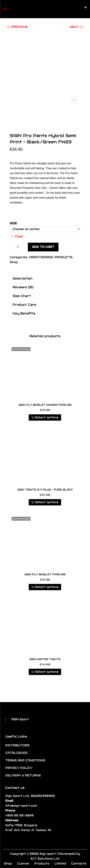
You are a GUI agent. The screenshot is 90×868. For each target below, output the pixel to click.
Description (22, 278)
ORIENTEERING (41, 257)
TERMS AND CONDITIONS (25, 760)
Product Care (24, 305)
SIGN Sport (20, 719)
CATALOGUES (16, 753)
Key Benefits (24, 313)
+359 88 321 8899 (19, 815)
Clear (18, 236)
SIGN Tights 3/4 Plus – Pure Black (45, 490)
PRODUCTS (63, 257)
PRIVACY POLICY (19, 768)
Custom (23, 864)
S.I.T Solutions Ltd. (45, 859)
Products (42, 864)
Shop (14, 262)
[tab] (45, 278)
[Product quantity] (18, 247)
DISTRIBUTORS (17, 745)
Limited (60, 864)
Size (13, 223)
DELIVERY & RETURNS (23, 775)
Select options (45, 417)
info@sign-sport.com (21, 806)
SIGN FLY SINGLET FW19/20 (45, 574)
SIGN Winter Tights (45, 659)
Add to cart (43, 247)
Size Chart (22, 296)
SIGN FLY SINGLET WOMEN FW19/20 (45, 405)
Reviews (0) (23, 287)
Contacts (79, 864)
